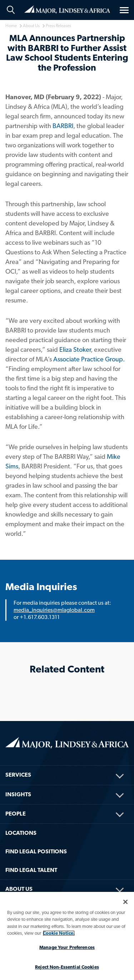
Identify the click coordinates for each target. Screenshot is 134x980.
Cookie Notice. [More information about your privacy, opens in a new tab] (59, 933)
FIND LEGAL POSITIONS (36, 851)
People (16, 814)
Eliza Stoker (75, 349)
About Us (19, 889)
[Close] (125, 902)
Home (67, 9)
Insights (18, 794)
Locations (21, 833)
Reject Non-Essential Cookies (67, 967)
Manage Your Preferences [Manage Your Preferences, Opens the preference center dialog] (67, 947)
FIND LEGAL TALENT (31, 870)
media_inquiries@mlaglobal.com (54, 610)
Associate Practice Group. (89, 359)
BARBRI (63, 126)
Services (18, 775)
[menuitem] (67, 765)
